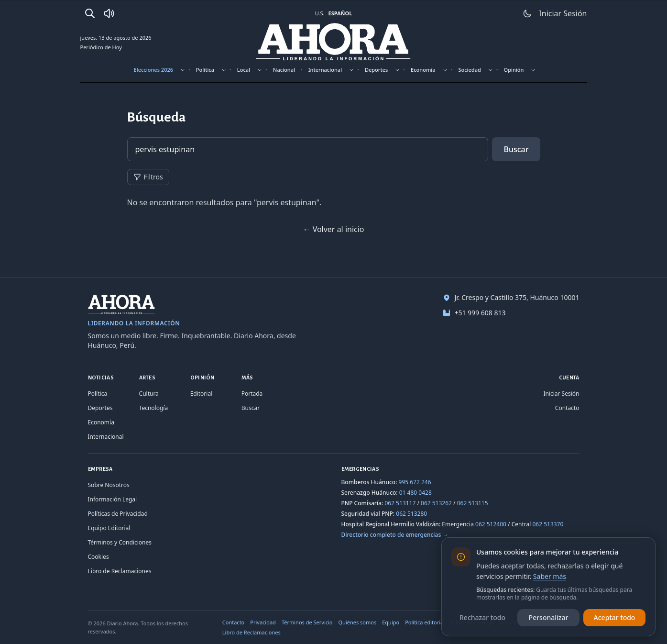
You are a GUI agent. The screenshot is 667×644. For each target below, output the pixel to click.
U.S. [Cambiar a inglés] (320, 13)
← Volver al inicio (333, 229)
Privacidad (263, 622)
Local (244, 70)
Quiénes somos (358, 622)
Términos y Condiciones (120, 542)
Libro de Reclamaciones (120, 571)
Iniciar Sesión (561, 394)
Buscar (516, 149)
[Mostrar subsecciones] (183, 70)
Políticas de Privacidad (118, 514)
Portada (252, 394)
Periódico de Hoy (101, 47)
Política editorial (425, 622)
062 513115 (473, 503)
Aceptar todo (615, 617)
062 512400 (491, 524)
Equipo (391, 622)
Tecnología (154, 408)
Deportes (376, 70)
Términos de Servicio (307, 622)
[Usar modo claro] (527, 13)
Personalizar (549, 617)
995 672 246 (415, 482)
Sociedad (469, 70)
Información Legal (113, 499)
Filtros (148, 177)
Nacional (284, 70)
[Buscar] (90, 13)
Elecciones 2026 (154, 70)
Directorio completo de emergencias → (395, 535)
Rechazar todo (482, 617)
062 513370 (548, 524)
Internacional (325, 70)
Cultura (149, 394)
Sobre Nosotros (109, 485)
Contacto (567, 408)
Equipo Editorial (109, 528)
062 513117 (400, 503)
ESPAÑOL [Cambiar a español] (340, 13)
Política (205, 70)
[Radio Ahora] (109, 13)
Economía (423, 70)
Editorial (202, 394)
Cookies (98, 557)
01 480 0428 (416, 493)
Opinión (514, 70)
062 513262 (436, 503)
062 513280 (411, 514)
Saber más (550, 576)
